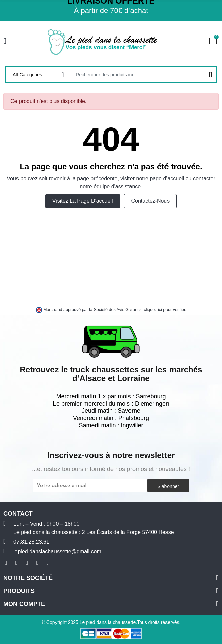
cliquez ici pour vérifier (165, 310)
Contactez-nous (151, 201)
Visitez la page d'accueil (83, 201)
